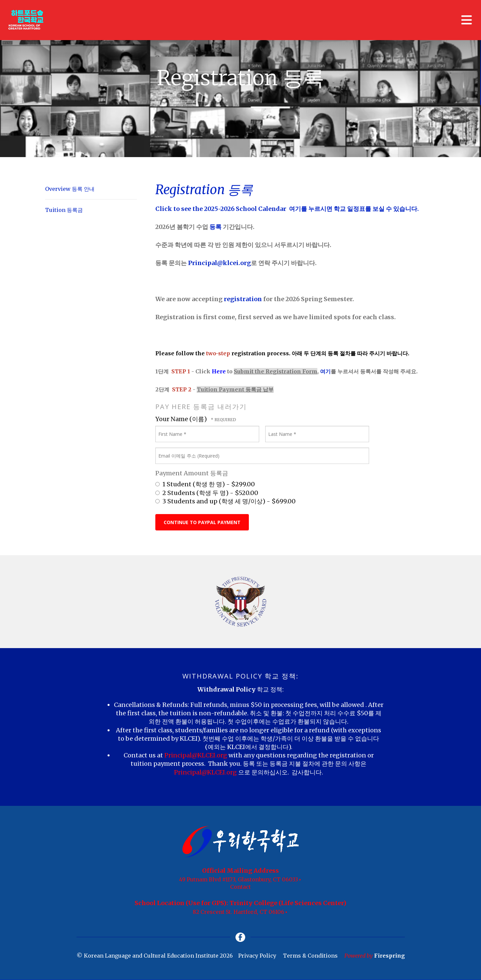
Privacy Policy (257, 956)
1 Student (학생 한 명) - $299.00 (205, 484)
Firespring (389, 956)
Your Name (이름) (182, 419)
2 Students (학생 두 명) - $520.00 (207, 493)
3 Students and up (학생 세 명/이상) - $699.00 (225, 501)
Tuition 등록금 (64, 210)
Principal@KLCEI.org (196, 755)
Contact (240, 887)
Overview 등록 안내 (70, 189)
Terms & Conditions (310, 956)
